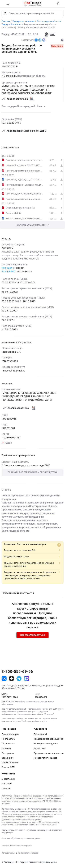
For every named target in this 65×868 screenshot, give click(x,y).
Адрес (7, 444)
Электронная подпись (46, 745)
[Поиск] (5, 14)
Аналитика (40, 749)
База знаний (41, 735)
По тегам (6, 749)
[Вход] (57, 4)
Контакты (7, 785)
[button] (32, 473)
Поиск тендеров (10, 735)
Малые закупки (10, 764)
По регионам (8, 745)
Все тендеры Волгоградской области (23, 107)
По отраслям (8, 740)
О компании (8, 780)
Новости (6, 789)
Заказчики (7, 759)
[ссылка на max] (27, 679)
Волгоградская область (31, 77)
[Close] (59, 546)
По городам (8, 754)
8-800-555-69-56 (17, 673)
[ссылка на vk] (4, 679)
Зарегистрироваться (32, 636)
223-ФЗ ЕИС (8, 273)
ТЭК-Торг (7, 269)
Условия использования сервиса (17, 847)
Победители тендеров (46, 759)
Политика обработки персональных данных (21, 839)
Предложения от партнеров (49, 754)
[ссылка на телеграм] (19, 679)
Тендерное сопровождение (48, 740)
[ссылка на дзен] (12, 679)
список (35, 854)
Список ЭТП (8, 768)
